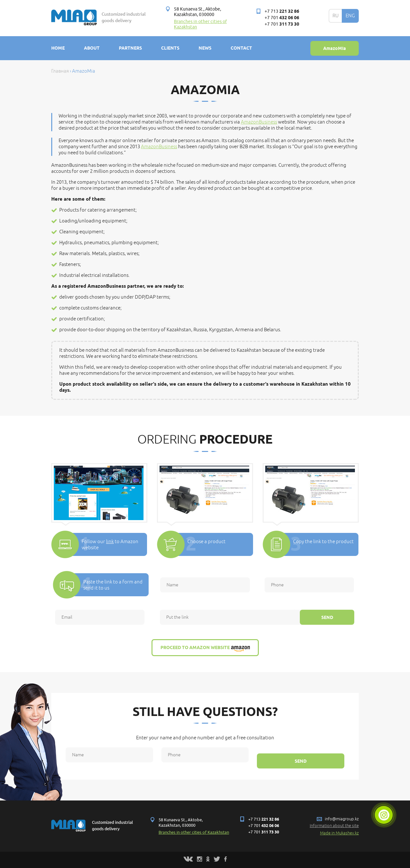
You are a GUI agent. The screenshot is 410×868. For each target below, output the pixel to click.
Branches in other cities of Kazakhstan (194, 832)
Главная (60, 71)
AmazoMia (335, 48)
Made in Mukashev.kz (339, 833)
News (205, 48)
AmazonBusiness (259, 122)
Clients (170, 48)
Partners (130, 48)
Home (58, 48)
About (92, 48)
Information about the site (334, 826)
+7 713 (282, 11)
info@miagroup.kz (342, 819)
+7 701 (282, 18)
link (110, 542)
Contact (241, 48)
